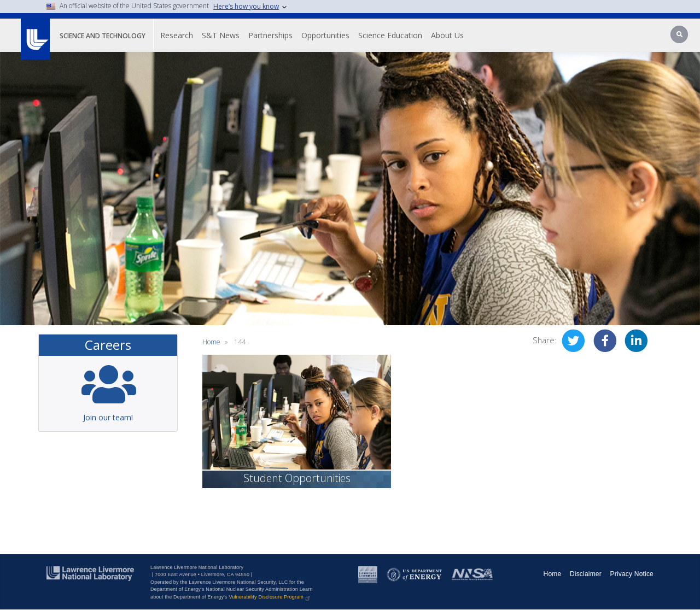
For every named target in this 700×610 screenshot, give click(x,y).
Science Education (390, 35)
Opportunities (325, 35)
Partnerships (270, 35)
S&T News (221, 35)
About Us (447, 35)
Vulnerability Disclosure (270, 597)
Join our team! (108, 417)
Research (177, 35)
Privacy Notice (632, 574)
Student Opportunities (297, 478)
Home (211, 342)
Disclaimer (586, 574)
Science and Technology (103, 36)
